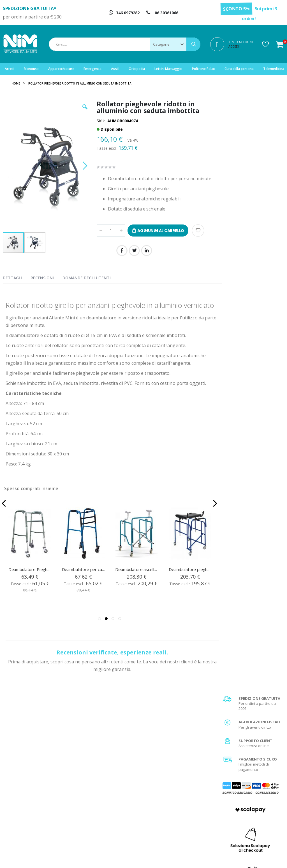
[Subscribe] (272, 726)
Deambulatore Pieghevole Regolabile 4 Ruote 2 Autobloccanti (30, 577)
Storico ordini (97, 804)
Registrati (94, 790)
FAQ (161, 790)
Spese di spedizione (247, 797)
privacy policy (250, 736)
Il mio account (98, 797)
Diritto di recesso (172, 804)
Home (16, 83)
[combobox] (125, 44)
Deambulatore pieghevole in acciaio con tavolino (191, 577)
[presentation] (17, 277)
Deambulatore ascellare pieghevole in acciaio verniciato (137, 577)
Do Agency (264, 857)
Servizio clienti (98, 811)
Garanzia (166, 797)
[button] (265, 44)
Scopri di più (252, 436)
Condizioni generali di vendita (255, 783)
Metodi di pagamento (248, 790)
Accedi (234, 46)
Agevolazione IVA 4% (247, 804)
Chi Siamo (166, 783)
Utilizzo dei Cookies (246, 825)
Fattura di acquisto (173, 811)
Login (91, 783)
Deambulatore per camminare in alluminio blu (84, 577)
